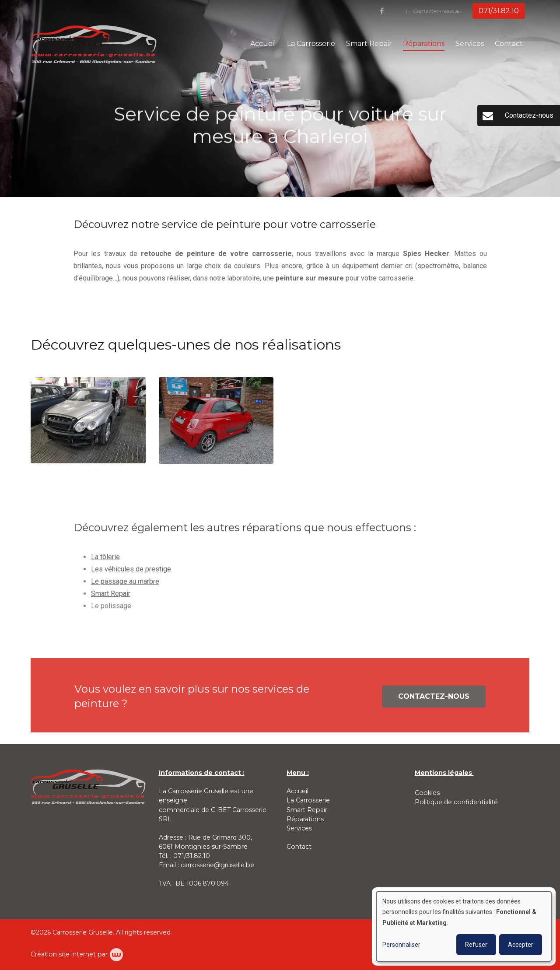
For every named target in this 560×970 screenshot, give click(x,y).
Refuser (476, 945)
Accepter (521, 945)
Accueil (263, 44)
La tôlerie (105, 559)
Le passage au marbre (125, 584)
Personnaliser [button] (401, 945)
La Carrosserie (311, 44)
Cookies (427, 793)
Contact (509, 44)
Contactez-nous (434, 699)
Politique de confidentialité (456, 802)
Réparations (424, 44)
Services (470, 44)
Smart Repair (369, 44)
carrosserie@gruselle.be (217, 865)
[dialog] (464, 926)
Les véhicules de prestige (131, 572)
